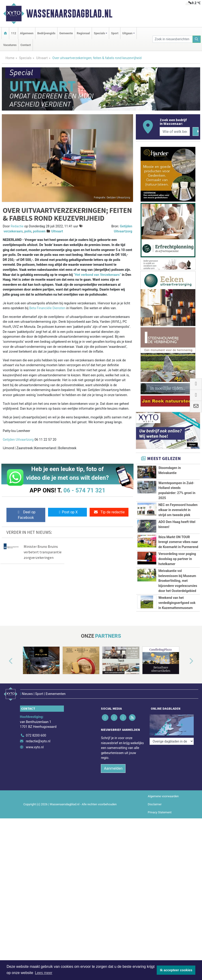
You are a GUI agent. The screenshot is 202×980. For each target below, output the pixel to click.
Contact (26, 45)
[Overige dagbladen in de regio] (172, 741)
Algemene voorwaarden (163, 796)
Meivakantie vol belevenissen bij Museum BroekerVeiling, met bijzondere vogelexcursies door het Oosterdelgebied (178, 581)
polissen (39, 231)
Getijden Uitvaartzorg (19, 440)
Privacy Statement (160, 812)
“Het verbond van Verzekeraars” (97, 275)
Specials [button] (99, 33)
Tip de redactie (109, 512)
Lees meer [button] (44, 973)
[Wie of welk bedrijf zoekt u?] (175, 131)
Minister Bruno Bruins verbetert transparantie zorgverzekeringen (43, 552)
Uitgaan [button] (127, 33)
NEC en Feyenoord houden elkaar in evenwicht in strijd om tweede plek (178, 510)
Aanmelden (113, 768)
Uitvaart (42, 58)
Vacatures (10, 45)
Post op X (67, 512)
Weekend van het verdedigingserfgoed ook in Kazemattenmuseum (177, 603)
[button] (6, 661)
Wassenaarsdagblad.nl (69, 14)
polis (28, 231)
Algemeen (27, 33)
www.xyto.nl (35, 747)
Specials (25, 58)
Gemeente (66, 33)
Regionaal (83, 33)
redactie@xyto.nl (38, 741)
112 (14, 33)
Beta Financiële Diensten (47, 308)
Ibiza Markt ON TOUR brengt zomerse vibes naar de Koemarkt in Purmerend (178, 542)
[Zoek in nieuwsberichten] (173, 39)
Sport (115, 33)
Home (10, 58)
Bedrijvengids (46, 33)
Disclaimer (155, 804)
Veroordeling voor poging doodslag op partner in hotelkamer (177, 559)
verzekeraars (13, 231)
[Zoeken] (197, 39)
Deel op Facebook (26, 515)
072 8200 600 (36, 736)
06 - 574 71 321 (84, 490)
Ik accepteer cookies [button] (176, 970)
